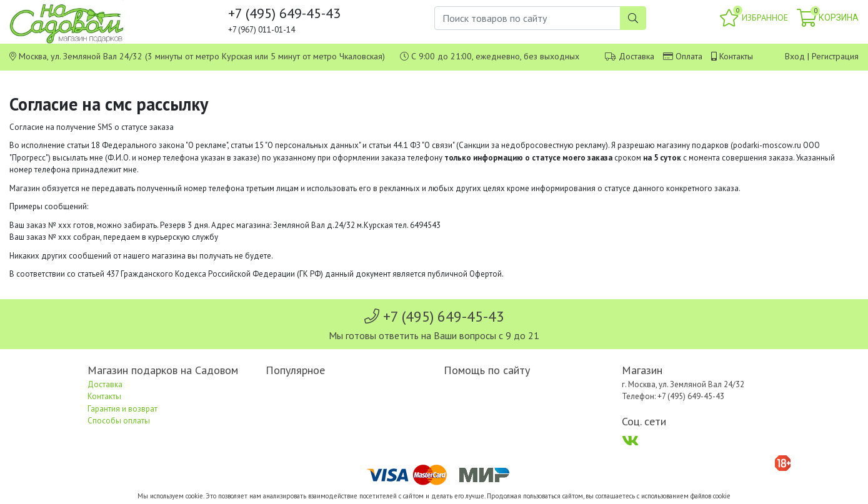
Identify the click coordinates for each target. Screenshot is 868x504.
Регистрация (835, 56)
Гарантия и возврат (122, 409)
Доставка (636, 56)
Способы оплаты (119, 421)
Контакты (736, 56)
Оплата (689, 56)
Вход (795, 56)
